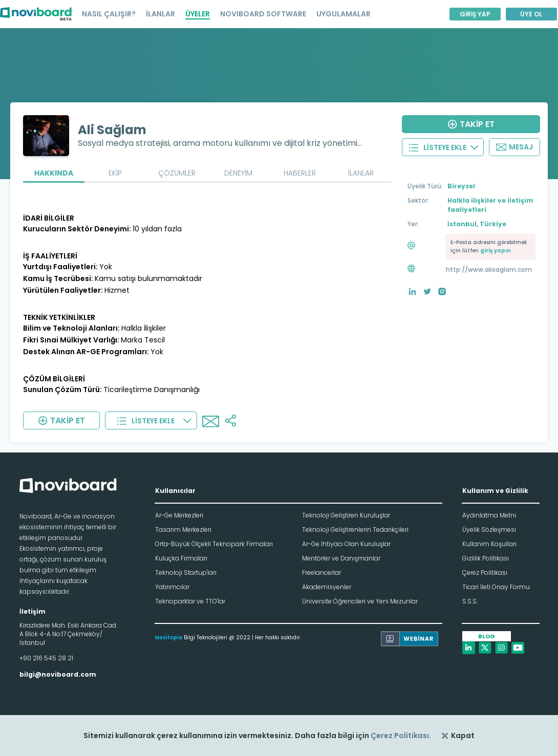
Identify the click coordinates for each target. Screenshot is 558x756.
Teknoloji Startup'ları (186, 573)
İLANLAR (160, 14)
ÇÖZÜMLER (177, 173)
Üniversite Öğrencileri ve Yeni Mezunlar (360, 601)
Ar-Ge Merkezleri (179, 515)
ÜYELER (198, 14)
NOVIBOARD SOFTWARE (263, 14)
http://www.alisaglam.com (489, 269)
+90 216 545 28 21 (46, 658)
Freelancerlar (321, 573)
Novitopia (169, 638)
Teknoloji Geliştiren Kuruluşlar (346, 515)
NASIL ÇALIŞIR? (109, 14)
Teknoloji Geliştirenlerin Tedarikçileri (355, 530)
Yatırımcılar (172, 587)
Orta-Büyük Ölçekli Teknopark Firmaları (214, 544)
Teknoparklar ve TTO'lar (190, 601)
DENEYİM (238, 173)
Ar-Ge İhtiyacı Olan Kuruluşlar (346, 544)
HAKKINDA (54, 173)
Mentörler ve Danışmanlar (341, 558)
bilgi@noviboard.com (58, 674)
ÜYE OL (531, 14)
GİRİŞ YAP (475, 14)
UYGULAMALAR (344, 14)
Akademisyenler (327, 587)
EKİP (115, 173)
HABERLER (300, 173)
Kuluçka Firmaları (181, 558)
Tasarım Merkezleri (183, 530)
